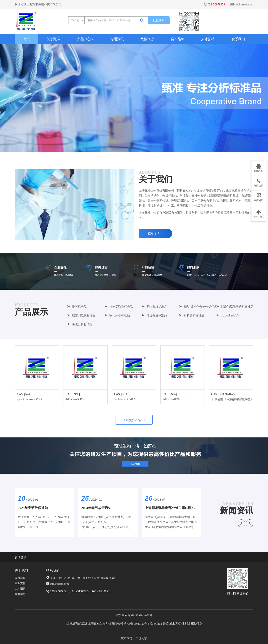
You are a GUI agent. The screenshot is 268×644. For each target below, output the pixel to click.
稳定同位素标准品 (81, 316)
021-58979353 (216, 4)
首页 (31, 39)
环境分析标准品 (154, 316)
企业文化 (20, 583)
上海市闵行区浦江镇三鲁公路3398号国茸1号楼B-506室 (83, 578)
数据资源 (147, 39)
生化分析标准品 (80, 324)
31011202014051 (140, 615)
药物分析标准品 (154, 307)
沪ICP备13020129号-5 (137, 624)
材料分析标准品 (192, 316)
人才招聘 (208, 39)
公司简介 (20, 578)
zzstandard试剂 (228, 316)
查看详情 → (156, 233)
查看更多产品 (134, 420)
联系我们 (238, 39)
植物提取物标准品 (119, 307)
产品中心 (85, 39)
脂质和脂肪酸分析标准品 (235, 307)
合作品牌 (178, 39)
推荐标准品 (77, 307)
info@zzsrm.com (243, 4)
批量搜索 (159, 20)
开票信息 (20, 594)
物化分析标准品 (117, 316)
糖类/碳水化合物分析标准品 (199, 307)
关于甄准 (53, 39)
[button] (134, 147)
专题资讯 (117, 39)
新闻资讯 (237, 511)
